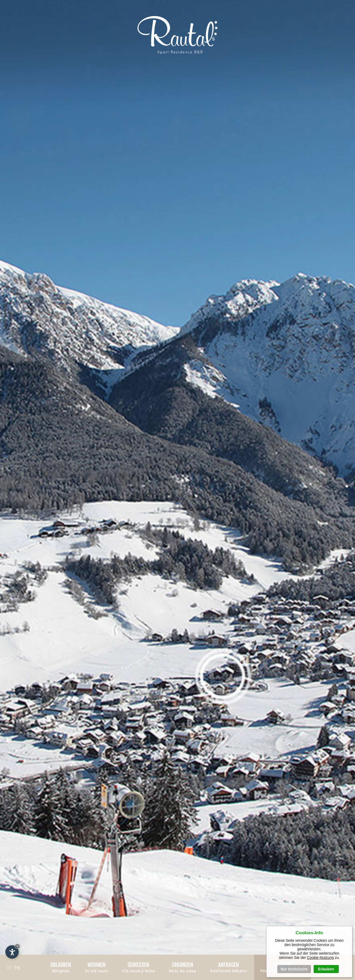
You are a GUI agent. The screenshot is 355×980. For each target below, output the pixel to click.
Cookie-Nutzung (320, 958)
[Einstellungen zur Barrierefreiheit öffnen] (12, 952)
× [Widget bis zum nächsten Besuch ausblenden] (17, 946)
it (9, 967)
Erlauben (326, 969)
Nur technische (294, 969)
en (17, 967)
